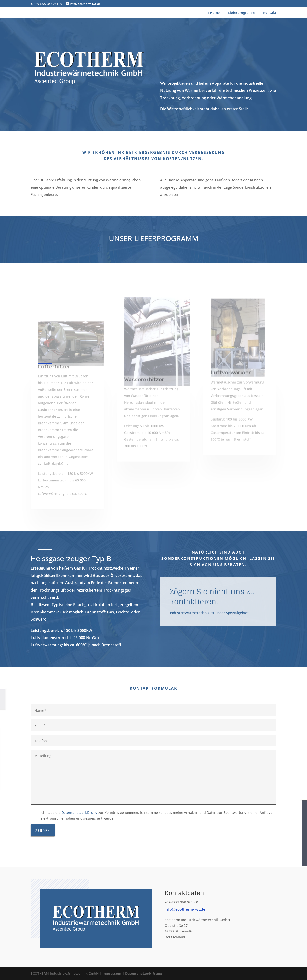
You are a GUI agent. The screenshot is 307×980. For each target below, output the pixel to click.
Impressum (112, 973)
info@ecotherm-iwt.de (185, 909)
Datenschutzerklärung (79, 812)
